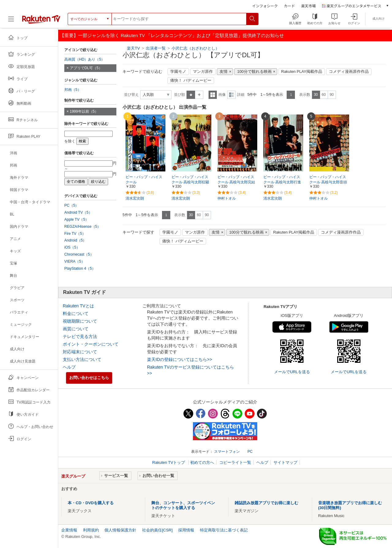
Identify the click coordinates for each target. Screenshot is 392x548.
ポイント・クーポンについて (91, 344)
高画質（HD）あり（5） (85, 59)
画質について (76, 329)
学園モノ (178, 72)
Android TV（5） (78, 212)
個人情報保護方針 (120, 530)
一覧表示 (213, 95)
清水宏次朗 (135, 198)
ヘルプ (69, 367)
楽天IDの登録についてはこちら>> (179, 359)
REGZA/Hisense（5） (83, 227)
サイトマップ (285, 462)
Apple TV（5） (77, 220)
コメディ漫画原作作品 (349, 72)
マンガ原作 (203, 72)
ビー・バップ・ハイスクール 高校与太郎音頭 (328, 180)
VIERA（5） (75, 261)
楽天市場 (308, 6)
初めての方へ (202, 462)
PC (250, 452)
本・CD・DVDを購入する (91, 503)
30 (316, 95)
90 (332, 95)
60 (324, 95)
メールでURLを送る (292, 372)
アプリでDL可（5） (86, 68)
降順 (199, 95)
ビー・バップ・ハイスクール (144, 180)
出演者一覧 (156, 48)
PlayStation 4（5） (80, 268)
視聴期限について (80, 321)
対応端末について (80, 352)
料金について (76, 313)
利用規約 (91, 530)
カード (289, 6)
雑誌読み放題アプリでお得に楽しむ (266, 503)
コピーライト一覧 (235, 462)
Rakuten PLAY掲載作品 (302, 72)
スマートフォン (227, 452)
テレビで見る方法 (80, 336)
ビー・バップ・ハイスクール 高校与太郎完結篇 (236, 182)
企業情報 (69, 530)
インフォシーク (265, 6)
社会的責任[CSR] (157, 530)
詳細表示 (231, 95)
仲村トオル (227, 198)
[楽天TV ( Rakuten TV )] (41, 21)
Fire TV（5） (75, 234)
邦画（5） (73, 90)
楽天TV (133, 48)
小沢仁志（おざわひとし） (195, 48)
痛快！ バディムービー (191, 81)
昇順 (191, 95)
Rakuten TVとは (78, 306)
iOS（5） (72, 247)
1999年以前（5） (84, 111)
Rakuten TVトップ (169, 462)
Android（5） (75, 240)
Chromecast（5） (79, 254)
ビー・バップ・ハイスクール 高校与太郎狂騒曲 (190, 182)
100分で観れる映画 (254, 72)
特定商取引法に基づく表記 (224, 530)
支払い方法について (82, 359)
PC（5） (72, 205)
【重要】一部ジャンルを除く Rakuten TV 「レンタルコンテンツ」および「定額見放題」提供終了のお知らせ (172, 35)
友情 (224, 72)
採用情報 (186, 530)
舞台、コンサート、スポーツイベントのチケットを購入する (183, 505)
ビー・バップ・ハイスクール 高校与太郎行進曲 (282, 182)
